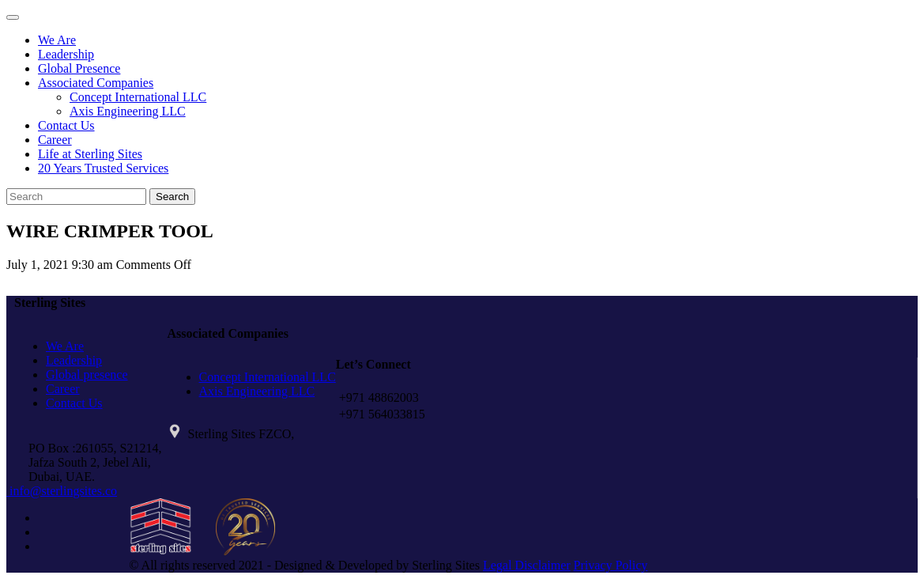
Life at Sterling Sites (90, 154)
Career (55, 140)
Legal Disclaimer (527, 565)
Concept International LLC (138, 97)
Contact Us (66, 125)
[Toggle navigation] (13, 17)
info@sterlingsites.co (62, 491)
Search (172, 197)
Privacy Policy (611, 565)
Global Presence (79, 68)
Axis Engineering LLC (128, 111)
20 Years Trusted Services (103, 168)
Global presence (87, 375)
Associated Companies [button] (96, 83)
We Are (57, 40)
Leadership (66, 54)
